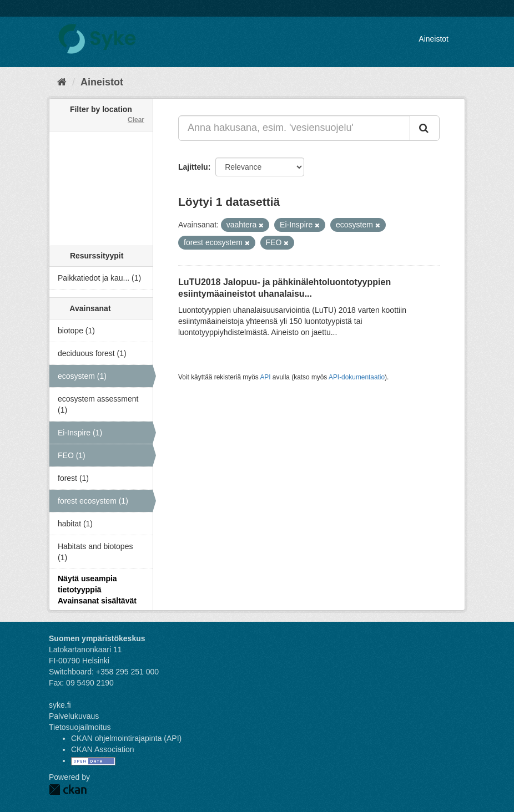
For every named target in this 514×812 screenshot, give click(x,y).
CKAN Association (103, 749)
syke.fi (60, 705)
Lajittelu (193, 167)
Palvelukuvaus (74, 716)
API (265, 377)
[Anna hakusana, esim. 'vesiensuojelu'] (294, 128)
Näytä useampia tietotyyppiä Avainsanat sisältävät (97, 590)
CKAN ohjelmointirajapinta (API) (126, 738)
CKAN (68, 790)
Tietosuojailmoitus (80, 727)
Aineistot (434, 39)
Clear (136, 120)
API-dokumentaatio (357, 377)
